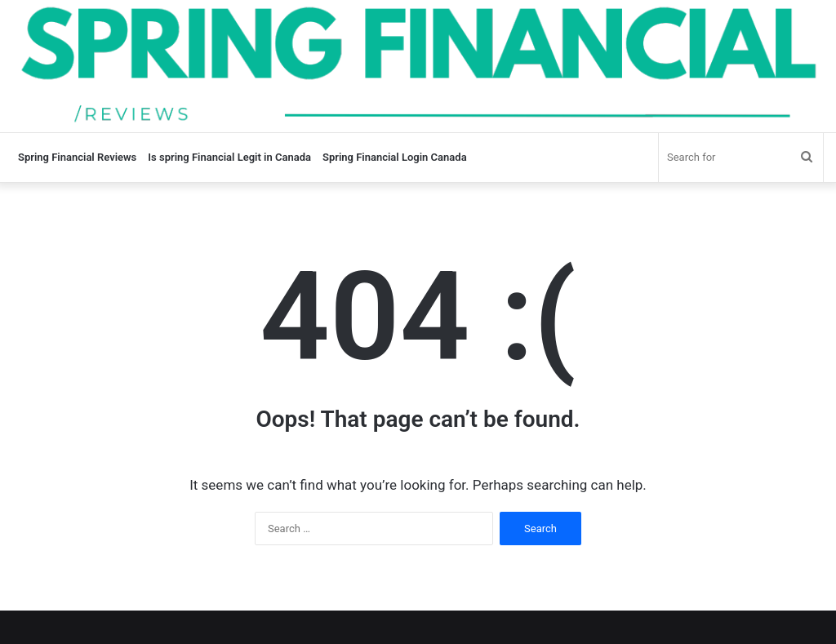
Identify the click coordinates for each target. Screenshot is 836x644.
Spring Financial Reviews (77, 157)
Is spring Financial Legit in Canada (229, 157)
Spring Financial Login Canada (395, 157)
